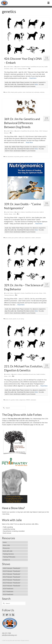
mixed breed (29, 92)
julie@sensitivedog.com (9, 635)
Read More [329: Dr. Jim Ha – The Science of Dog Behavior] (21, 305)
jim (19, 319)
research (26, 157)
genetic (16, 92)
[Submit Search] (4, 408)
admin (9, 374)
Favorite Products (25, 67)
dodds (10, 238)
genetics (20, 92)
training (22, 319)
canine (6, 238)
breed (6, 92)
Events (23, 293)
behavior (7, 319)
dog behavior (11, 157)
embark (12, 92)
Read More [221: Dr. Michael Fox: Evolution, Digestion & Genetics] (44, 386)
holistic (17, 400)
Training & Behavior (22, 69)
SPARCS (28, 400)
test (33, 92)
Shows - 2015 (42, 293)
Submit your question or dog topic (13, 512)
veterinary (42, 92)
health (20, 238)
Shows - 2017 (13, 69)
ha (18, 319)
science (31, 157)
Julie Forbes (10, 67)
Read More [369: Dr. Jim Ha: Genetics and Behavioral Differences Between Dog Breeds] (29, 143)
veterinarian (37, 92)
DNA (9, 92)
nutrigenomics (28, 238)
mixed (24, 92)
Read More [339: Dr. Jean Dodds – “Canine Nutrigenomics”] (39, 224)
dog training (17, 157)
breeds (11, 319)
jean (23, 238)
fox (10, 400)
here (36, 84)
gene (13, 238)
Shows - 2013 (8, 376)
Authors (23, 212)
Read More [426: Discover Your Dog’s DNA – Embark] (33, 78)
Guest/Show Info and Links (37, 67)
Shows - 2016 (38, 131)
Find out (17, 524)
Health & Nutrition (41, 374)
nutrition (33, 238)
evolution (7, 400)
